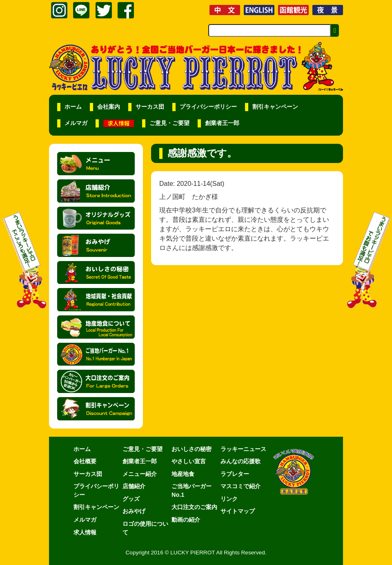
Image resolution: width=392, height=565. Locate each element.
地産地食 (183, 474)
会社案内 (109, 107)
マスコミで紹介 (241, 486)
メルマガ (76, 123)
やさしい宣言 (189, 461)
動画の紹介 (186, 520)
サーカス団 (150, 107)
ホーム (73, 107)
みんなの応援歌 (241, 461)
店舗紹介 (134, 486)
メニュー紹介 (140, 474)
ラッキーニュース (243, 449)
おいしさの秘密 (192, 449)
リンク (229, 499)
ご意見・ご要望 (169, 123)
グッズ (131, 499)
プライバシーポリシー (208, 107)
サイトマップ (238, 511)
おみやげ (134, 511)
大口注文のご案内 (194, 507)
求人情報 (85, 532)
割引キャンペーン (275, 107)
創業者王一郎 (222, 123)
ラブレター (235, 474)
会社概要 (85, 461)
